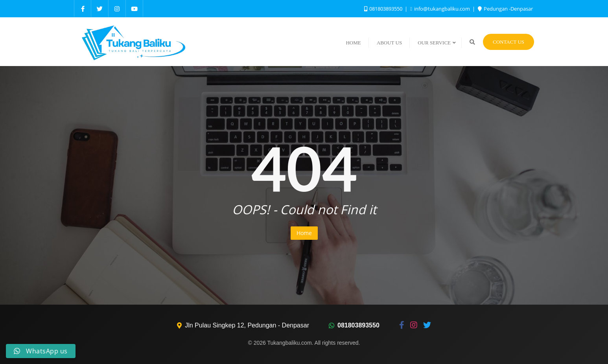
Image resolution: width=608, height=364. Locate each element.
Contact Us (509, 42)
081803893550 (384, 9)
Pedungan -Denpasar (505, 9)
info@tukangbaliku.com (441, 9)
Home (304, 233)
